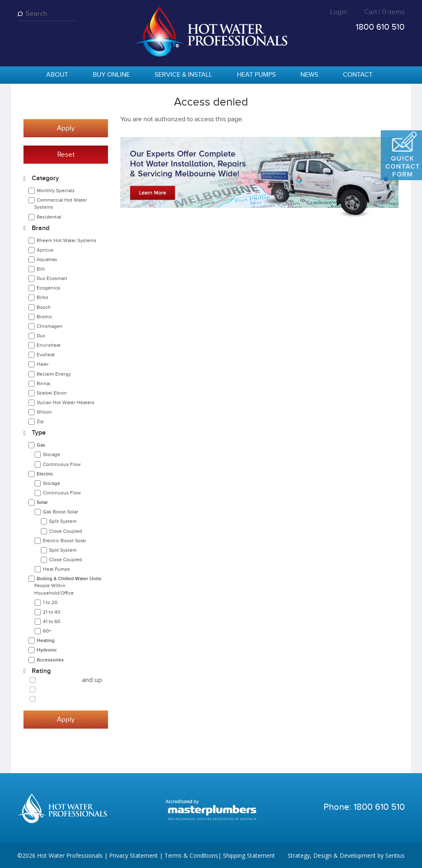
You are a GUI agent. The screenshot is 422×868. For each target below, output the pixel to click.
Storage (52, 454)
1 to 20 (50, 602)
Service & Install (183, 75)
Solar (42, 502)
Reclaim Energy (54, 374)
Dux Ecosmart (52, 278)
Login (339, 12)
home (28, 75)
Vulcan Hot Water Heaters (66, 402)
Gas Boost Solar (61, 512)
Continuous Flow (62, 464)
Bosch (44, 307)
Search (21, 14)
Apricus (45, 250)
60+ (47, 631)
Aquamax (47, 259)
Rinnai (43, 383)
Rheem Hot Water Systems (67, 240)
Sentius (395, 855)
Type (39, 433)
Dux (41, 336)
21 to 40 (52, 612)
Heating (46, 641)
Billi (41, 269)
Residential (49, 217)
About (57, 75)
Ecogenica (48, 288)
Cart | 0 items (384, 12)
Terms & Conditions (191, 855)
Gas (41, 445)
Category (45, 178)
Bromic (45, 317)
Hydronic (47, 650)
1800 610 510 (380, 27)
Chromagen (50, 326)
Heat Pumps (256, 75)
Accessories (50, 660)
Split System (63, 521)
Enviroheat (49, 345)
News (309, 75)
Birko (42, 297)
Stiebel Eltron (52, 393)
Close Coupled (66, 531)
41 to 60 (52, 621)
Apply (66, 128)
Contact (358, 75)
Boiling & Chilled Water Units (68, 586)
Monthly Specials (56, 191)
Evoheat (46, 355)
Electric (45, 474)
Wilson (44, 412)
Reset (66, 155)
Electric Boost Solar (64, 541)
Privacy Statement (134, 855)
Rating (41, 671)
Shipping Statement (249, 855)
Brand (41, 228)
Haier (43, 364)
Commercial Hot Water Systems (61, 203)
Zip (40, 421)
